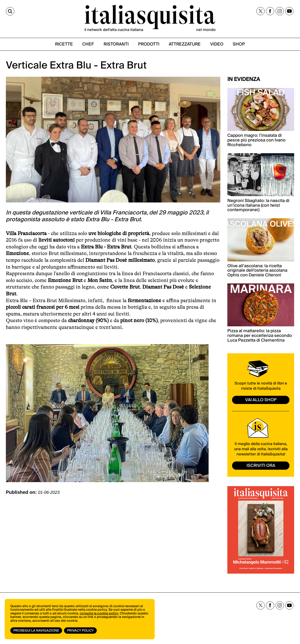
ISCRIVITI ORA (261, 466)
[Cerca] (10, 11)
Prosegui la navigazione (36, 631)
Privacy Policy (80, 631)
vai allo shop (261, 400)
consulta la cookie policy (99, 614)
